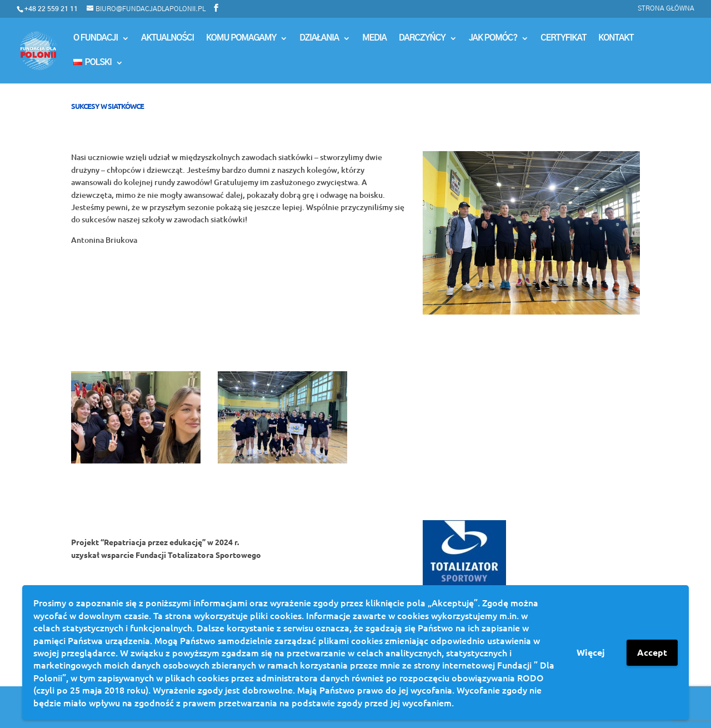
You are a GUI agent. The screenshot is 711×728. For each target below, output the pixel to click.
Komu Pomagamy (241, 38)
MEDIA (374, 38)
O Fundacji (96, 38)
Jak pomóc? (493, 38)
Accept (652, 652)
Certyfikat (563, 38)
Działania (319, 38)
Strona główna (666, 8)
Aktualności (167, 38)
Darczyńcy (422, 38)
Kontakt (616, 38)
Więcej (591, 652)
